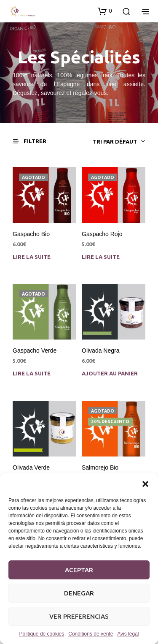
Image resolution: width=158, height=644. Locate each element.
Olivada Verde (31, 467)
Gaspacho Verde (35, 351)
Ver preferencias (79, 616)
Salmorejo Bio (101, 466)
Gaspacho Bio (31, 234)
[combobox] (88, 141)
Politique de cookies (42, 634)
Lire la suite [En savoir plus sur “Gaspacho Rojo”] (101, 256)
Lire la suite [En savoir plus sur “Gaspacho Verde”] (32, 373)
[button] (145, 484)
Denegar (79, 593)
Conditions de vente (91, 634)
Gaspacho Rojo (102, 234)
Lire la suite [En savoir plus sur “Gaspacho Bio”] (32, 256)
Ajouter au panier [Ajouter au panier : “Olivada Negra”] (110, 373)
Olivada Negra (101, 351)
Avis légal (128, 634)
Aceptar (79, 570)
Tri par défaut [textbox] (115, 141)
